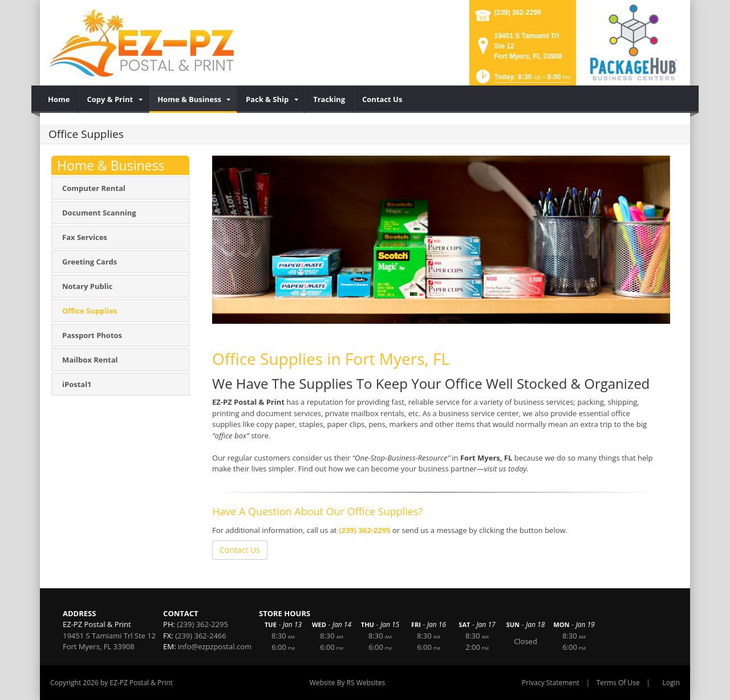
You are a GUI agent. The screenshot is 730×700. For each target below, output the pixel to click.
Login (671, 683)
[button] (522, 80)
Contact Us (240, 550)
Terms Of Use (618, 683)
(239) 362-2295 (518, 13)
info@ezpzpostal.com (215, 646)
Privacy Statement (551, 683)
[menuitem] (59, 99)
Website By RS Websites (348, 683)
